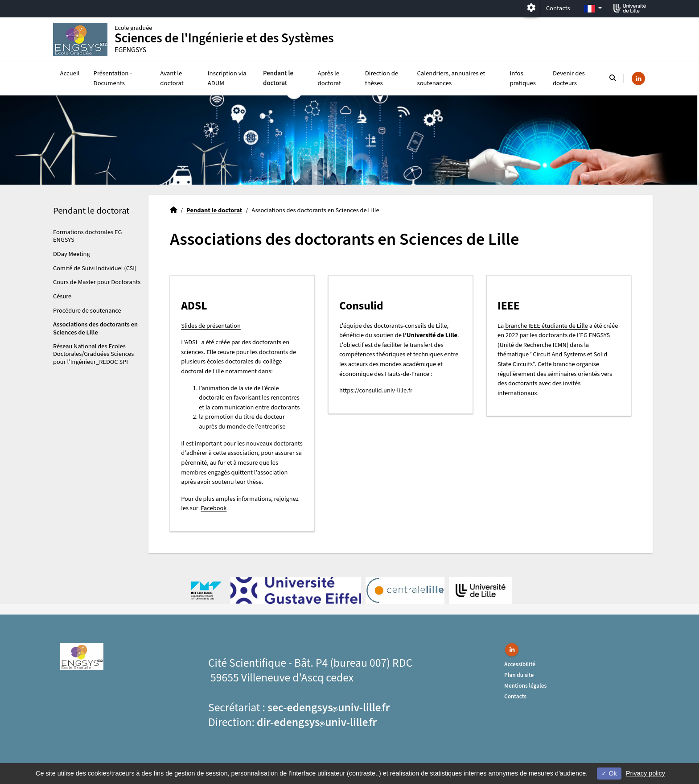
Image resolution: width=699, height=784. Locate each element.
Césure (62, 296)
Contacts (558, 8)
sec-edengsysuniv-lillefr (329, 708)
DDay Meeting (72, 254)
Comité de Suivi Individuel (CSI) (95, 268)
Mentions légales (525, 686)
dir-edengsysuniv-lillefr (317, 722)
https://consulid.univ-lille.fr (376, 390)
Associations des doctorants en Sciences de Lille (95, 328)
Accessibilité (520, 664)
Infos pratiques (522, 78)
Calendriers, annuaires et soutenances (451, 78)
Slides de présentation (211, 326)
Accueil (70, 73)
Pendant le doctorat (278, 78)
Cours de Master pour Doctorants (97, 282)
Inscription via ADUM (227, 78)
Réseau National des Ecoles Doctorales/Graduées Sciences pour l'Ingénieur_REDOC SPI (93, 354)
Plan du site (519, 675)
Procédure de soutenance (87, 311)
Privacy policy (646, 773)
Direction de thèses (382, 78)
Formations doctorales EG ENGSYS (87, 236)
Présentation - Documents (113, 78)
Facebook (214, 508)
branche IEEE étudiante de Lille (546, 326)
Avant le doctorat (172, 78)
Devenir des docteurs (569, 78)
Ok (609, 773)
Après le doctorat (329, 78)
